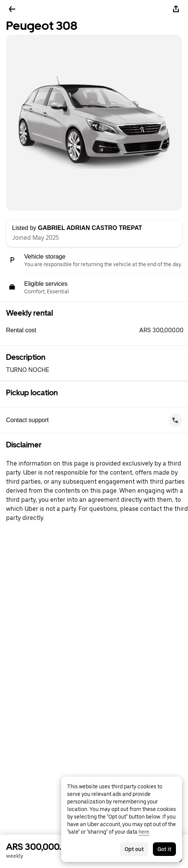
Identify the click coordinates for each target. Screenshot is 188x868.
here (144, 832)
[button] (97, 330)
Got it (164, 849)
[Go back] (12, 9)
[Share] (176, 9)
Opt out (134, 849)
